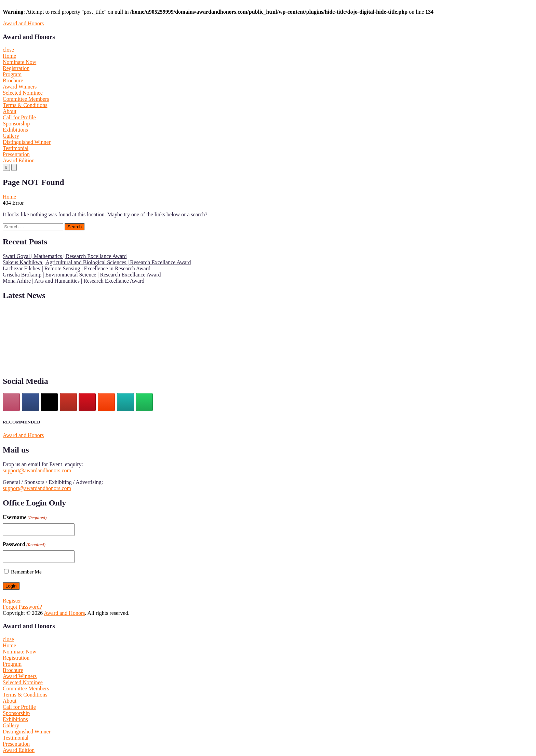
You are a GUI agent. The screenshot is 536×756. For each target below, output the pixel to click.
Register (12, 601)
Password (24, 544)
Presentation (16, 154)
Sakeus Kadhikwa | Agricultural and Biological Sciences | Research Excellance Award (97, 262)
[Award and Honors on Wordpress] (125, 402)
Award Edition (19, 160)
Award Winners (20, 87)
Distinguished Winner (27, 142)
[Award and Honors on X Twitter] (49, 402)
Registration (16, 68)
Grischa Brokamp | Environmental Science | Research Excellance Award (82, 275)
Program (12, 74)
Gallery (11, 136)
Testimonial (16, 148)
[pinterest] (87, 402)
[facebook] (30, 402)
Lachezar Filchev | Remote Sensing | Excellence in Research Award (77, 268)
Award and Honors (23, 23)
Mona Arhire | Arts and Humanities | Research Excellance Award (73, 281)
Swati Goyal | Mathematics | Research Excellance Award (65, 256)
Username (25, 517)
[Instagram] (11, 402)
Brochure (13, 80)
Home (9, 56)
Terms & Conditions (25, 105)
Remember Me (26, 572)
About (10, 111)
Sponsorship (16, 124)
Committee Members (26, 99)
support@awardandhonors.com (37, 470)
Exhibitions (15, 130)
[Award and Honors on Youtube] (68, 402)
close (8, 50)
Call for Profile (19, 117)
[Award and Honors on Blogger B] (106, 402)
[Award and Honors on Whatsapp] (144, 402)
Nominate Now (19, 62)
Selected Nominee (23, 93)
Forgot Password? (22, 607)
